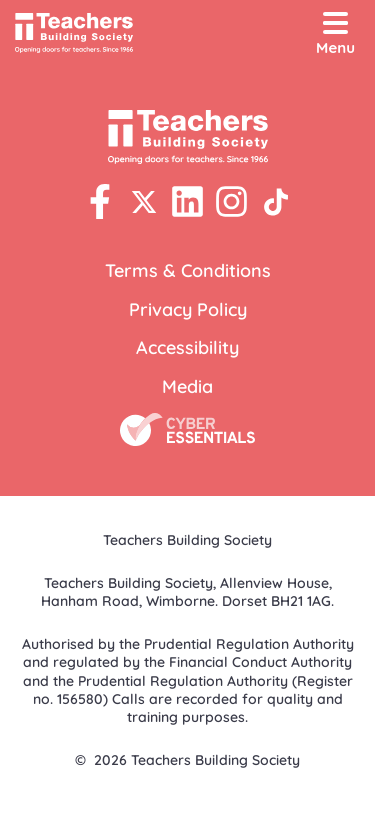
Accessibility (187, 347)
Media (187, 386)
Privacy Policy (188, 309)
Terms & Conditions (188, 270)
